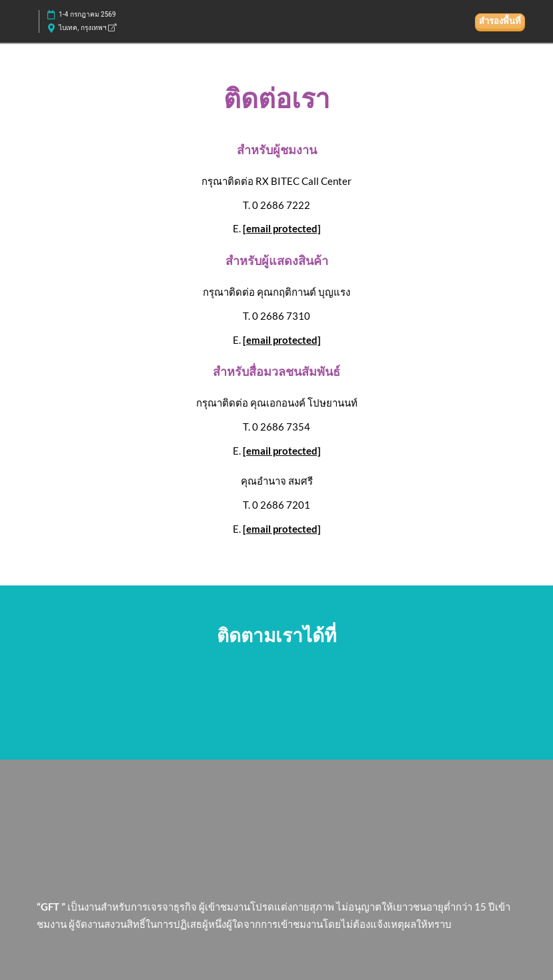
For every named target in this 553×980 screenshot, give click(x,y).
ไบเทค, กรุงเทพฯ (87, 28)
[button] (500, 21)
